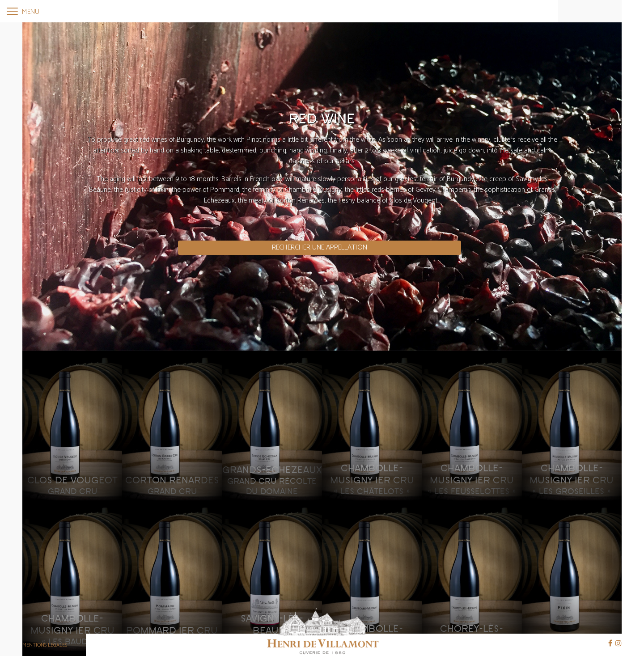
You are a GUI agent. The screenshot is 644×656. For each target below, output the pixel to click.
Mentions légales (45, 645)
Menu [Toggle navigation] (23, 12)
